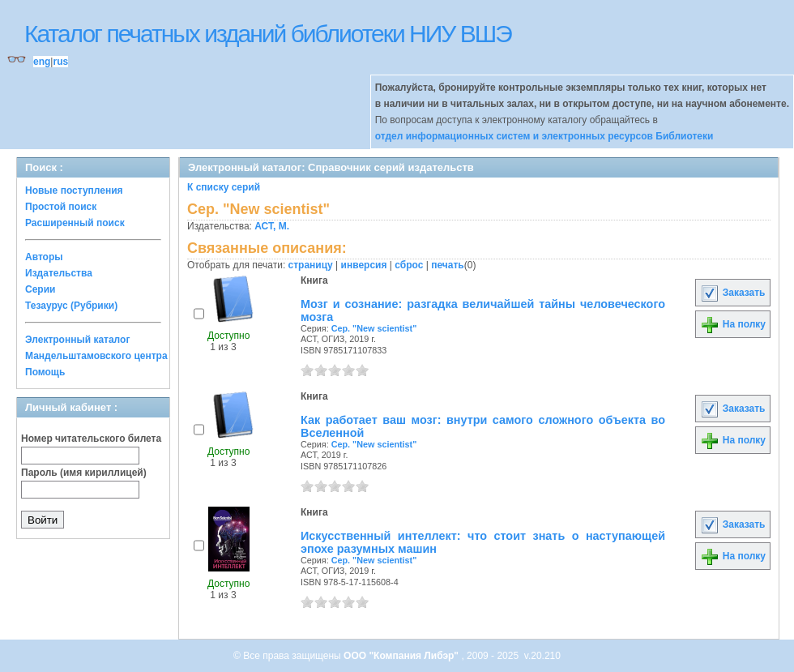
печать (448, 265)
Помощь (45, 372)
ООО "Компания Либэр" (402, 656)
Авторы (44, 257)
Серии (40, 289)
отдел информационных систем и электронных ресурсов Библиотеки (544, 136)
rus (60, 62)
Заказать (732, 293)
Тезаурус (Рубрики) (71, 306)
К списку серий (224, 187)
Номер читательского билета (91, 439)
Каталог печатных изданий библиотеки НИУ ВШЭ (268, 34)
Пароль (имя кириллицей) (84, 473)
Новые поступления (74, 190)
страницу (311, 265)
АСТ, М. (272, 226)
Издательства (59, 273)
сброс (409, 265)
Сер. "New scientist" (374, 328)
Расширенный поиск (75, 223)
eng (42, 62)
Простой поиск (61, 207)
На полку (733, 324)
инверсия (364, 265)
